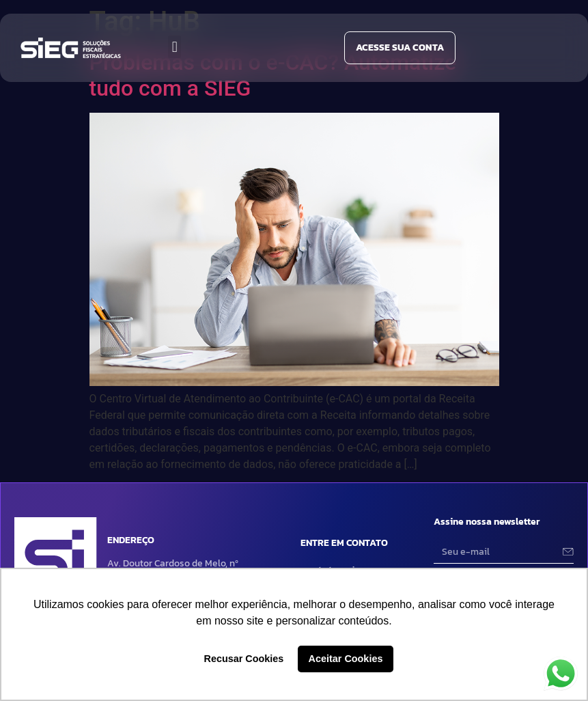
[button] (174, 47)
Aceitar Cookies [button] (346, 659)
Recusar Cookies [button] (244, 659)
